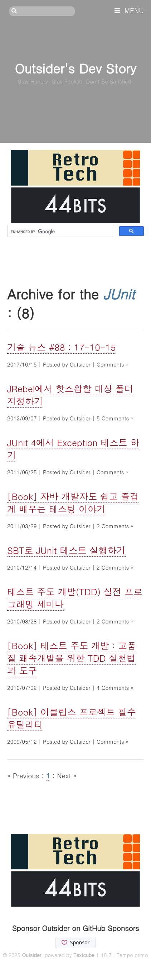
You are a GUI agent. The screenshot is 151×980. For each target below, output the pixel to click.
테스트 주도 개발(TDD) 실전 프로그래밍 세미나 (75, 598)
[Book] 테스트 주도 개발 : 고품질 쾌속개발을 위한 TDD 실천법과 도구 (72, 658)
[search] (60, 232)
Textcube (84, 955)
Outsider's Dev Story (75, 68)
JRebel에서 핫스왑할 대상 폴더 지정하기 (70, 395)
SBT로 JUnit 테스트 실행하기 (66, 550)
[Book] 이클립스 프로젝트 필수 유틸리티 (72, 718)
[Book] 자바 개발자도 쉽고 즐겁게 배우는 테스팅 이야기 (73, 502)
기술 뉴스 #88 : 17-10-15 (62, 347)
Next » (67, 775)
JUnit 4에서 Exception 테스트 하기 (73, 449)
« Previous (24, 775)
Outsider (31, 955)
